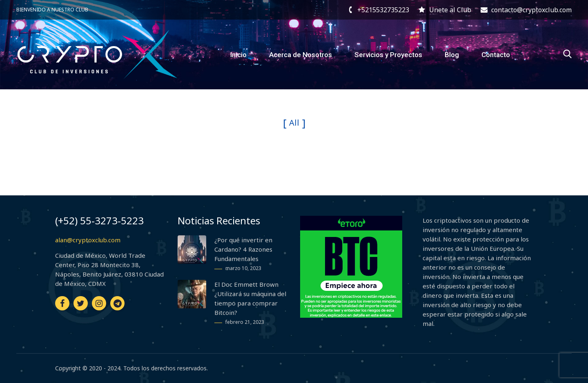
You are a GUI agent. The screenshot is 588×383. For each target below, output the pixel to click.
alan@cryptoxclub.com (88, 240)
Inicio (238, 55)
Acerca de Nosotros (301, 55)
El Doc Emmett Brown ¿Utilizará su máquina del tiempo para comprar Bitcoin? (250, 298)
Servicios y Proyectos (388, 55)
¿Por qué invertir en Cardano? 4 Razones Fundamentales (243, 249)
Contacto (496, 55)
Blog (452, 55)
